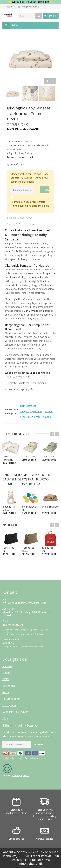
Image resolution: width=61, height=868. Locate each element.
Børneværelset (28, 406)
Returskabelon (11, 699)
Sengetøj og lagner (30, 417)
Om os (6, 673)
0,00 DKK (53, 16)
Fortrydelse (9, 705)
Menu (11, 25)
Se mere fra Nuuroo (18, 218)
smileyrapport (21, 775)
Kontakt (7, 666)
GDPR (6, 679)
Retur (6, 692)
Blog (5, 718)
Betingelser (10, 686)
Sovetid (49, 411)
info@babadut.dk (30, 7)
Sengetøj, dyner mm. (31, 411)
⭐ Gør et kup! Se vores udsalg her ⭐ (31, 2)
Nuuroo (47, 417)
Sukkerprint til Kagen (15, 712)
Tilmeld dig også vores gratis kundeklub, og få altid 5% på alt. (31, 204)
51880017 (10, 7)
